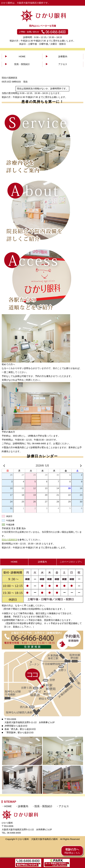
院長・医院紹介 (22, 64)
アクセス (63, 64)
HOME (22, 56)
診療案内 (63, 56)
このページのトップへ (71, 562)
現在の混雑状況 (9, 540)
